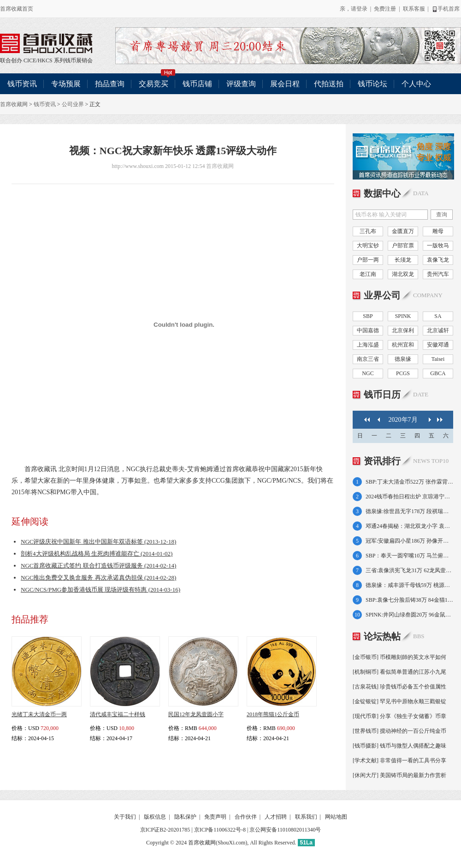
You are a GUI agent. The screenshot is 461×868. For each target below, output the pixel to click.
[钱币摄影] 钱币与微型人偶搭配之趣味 (399, 746)
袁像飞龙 (438, 260)
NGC (368, 373)
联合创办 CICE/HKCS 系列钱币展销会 (46, 43)
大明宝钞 (368, 245)
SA (438, 316)
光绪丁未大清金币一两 (39, 714)
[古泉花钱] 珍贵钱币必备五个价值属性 (399, 687)
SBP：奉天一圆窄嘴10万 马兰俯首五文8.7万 (409, 556)
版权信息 (155, 817)
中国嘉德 (368, 330)
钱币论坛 (372, 84)
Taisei (438, 359)
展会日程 (285, 84)
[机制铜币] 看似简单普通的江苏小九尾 (399, 672)
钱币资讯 (22, 84)
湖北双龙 (403, 274)
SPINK (403, 316)
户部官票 (403, 245)
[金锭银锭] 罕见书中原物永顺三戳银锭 (399, 701)
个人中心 (416, 84)
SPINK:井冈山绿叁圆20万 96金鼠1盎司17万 (409, 615)
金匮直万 (403, 231)
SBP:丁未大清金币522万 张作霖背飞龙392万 (409, 482)
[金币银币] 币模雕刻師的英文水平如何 (399, 657)
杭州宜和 (403, 345)
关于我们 (125, 817)
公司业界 (73, 104)
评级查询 (241, 84)
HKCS (45, 60)
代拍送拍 (329, 84)
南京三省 (368, 359)
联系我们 (306, 817)
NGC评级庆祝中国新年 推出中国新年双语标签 (98, 542)
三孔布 (368, 231)
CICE (30, 60)
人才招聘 (276, 817)
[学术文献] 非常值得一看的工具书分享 (399, 760)
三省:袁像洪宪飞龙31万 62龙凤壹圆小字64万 (409, 570)
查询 (442, 215)
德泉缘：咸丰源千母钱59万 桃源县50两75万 (409, 585)
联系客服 (414, 9)
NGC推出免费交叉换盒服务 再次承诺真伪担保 (98, 578)
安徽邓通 (438, 345)
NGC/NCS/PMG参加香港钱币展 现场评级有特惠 (100, 590)
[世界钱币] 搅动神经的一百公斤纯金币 (399, 731)
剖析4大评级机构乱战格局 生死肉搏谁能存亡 (97, 554)
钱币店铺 (197, 84)
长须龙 (403, 260)
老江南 (368, 274)
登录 (362, 9)
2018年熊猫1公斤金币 (273, 714)
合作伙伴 (246, 817)
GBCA (438, 373)
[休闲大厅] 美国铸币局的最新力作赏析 (399, 775)
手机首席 (446, 9)
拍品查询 (110, 84)
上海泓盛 (368, 345)
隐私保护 (185, 817)
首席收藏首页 (17, 9)
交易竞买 (157, 81)
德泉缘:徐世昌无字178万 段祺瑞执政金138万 (409, 511)
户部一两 (368, 260)
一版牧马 (438, 245)
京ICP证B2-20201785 (165, 830)
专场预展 (66, 84)
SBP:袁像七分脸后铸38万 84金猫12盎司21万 (409, 600)
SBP (368, 316)
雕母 (438, 231)
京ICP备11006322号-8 (220, 830)
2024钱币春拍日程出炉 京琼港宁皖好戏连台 (409, 497)
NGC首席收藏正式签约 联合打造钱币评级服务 (98, 566)
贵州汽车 (438, 274)
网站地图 (336, 817)
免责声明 (215, 817)
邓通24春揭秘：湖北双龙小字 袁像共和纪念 (409, 526)
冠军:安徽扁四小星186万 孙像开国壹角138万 (409, 541)
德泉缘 (403, 359)
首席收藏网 (14, 104)
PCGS (403, 373)
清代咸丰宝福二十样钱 (118, 714)
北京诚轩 (438, 330)
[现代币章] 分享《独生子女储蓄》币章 (399, 716)
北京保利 (403, 330)
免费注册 (385, 9)
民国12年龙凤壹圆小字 (196, 714)
